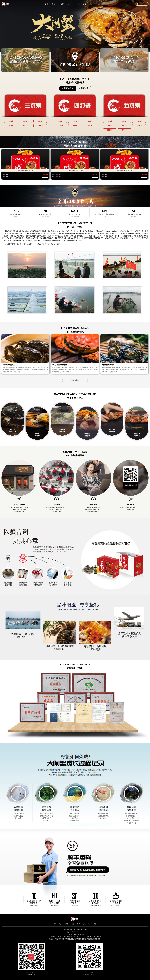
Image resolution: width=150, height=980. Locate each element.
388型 (11, 121)
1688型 (75, 126)
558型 (25, 121)
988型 (90, 121)
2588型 (139, 126)
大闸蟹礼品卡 (68, 88)
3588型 (110, 130)
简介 (53, 4)
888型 (124, 121)
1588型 (110, 126)
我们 (92, 4)
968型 (11, 126)
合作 (85, 4)
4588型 (124, 130)
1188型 (139, 121)
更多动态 (75, 380)
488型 (60, 121)
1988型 (124, 126)
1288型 (60, 126)
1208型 (25, 126)
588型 (110, 121)
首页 (46, 4)
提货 (78, 4)
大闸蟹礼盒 (84, 88)
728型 (75, 121)
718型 (40, 121)
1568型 (40, 126)
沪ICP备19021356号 (94, 937)
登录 (100, 4)
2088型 (90, 126)
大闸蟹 (61, 4)
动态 (70, 4)
